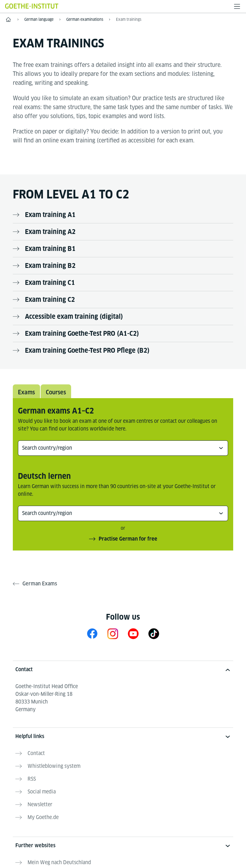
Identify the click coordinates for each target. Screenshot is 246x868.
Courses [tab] (56, 392)
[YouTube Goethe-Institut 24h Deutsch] (133, 634)
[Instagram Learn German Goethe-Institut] (113, 634)
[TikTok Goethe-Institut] (154, 634)
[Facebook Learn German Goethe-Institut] (92, 634)
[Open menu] (237, 6)
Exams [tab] (26, 392)
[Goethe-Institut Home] (32, 6)
